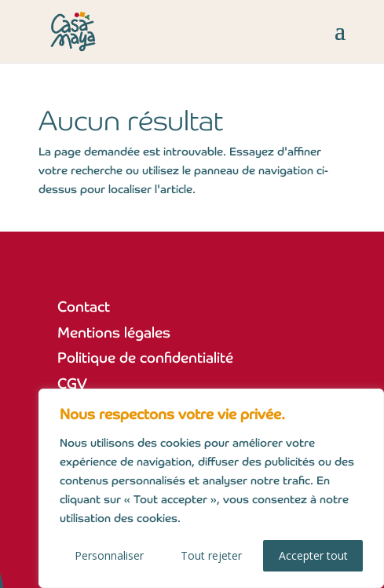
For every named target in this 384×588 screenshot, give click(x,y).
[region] (211, 488)
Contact (84, 307)
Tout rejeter (211, 555)
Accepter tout (313, 555)
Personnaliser (109, 555)
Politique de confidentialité (145, 358)
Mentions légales (114, 332)
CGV (72, 383)
